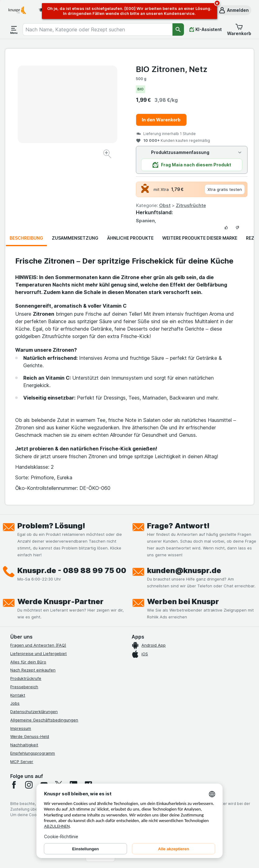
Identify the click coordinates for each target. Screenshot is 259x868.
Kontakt (18, 695)
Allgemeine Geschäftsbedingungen (44, 720)
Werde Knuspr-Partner (60, 601)
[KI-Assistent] (205, 29)
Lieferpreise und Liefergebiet (38, 653)
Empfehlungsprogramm (33, 753)
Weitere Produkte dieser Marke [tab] (200, 238)
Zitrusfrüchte (191, 205)
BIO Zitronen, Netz (172, 69)
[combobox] (98, 29)
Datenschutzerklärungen (34, 712)
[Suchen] (178, 29)
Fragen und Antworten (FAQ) (38, 645)
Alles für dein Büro (28, 662)
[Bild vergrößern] (108, 155)
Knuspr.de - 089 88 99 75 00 (72, 570)
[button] (234, 10)
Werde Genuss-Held (30, 736)
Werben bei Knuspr (183, 601)
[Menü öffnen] (14, 29)
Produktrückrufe (26, 678)
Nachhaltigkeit (24, 745)
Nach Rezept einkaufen (33, 670)
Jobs (15, 703)
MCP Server (22, 762)
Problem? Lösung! (51, 526)
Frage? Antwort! (178, 526)
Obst (165, 205)
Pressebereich (24, 687)
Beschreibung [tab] (26, 238)
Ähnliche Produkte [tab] (130, 238)
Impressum (21, 728)
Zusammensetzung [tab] (75, 238)
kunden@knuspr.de (184, 570)
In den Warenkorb (161, 120)
